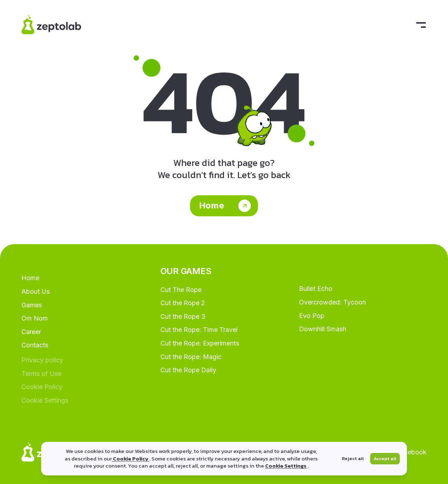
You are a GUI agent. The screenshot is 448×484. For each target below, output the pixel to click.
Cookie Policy (131, 458)
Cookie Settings (286, 466)
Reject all (353, 458)
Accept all (385, 458)
